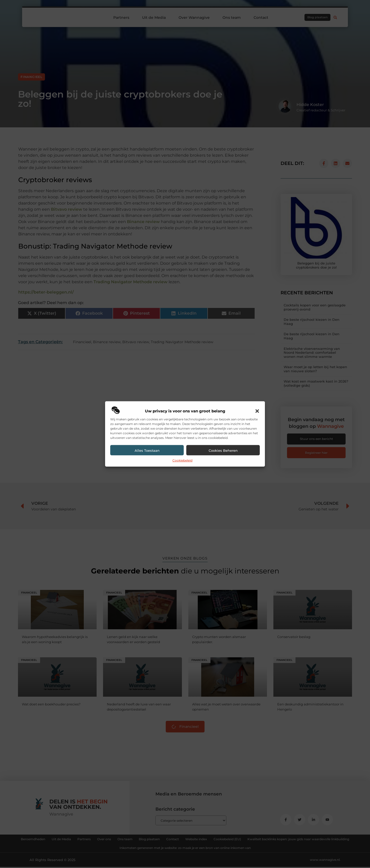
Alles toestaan (147, 450)
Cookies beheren (223, 450)
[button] (257, 411)
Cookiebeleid (182, 460)
